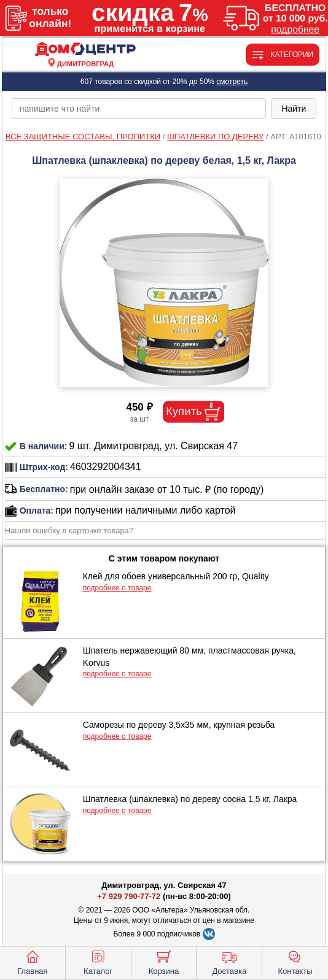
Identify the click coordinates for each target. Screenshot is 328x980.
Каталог (98, 962)
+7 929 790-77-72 (129, 896)
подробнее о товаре (117, 588)
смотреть (232, 82)
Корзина (164, 962)
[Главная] (85, 49)
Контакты (295, 962)
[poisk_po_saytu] (139, 109)
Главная (32, 962)
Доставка (229, 962)
